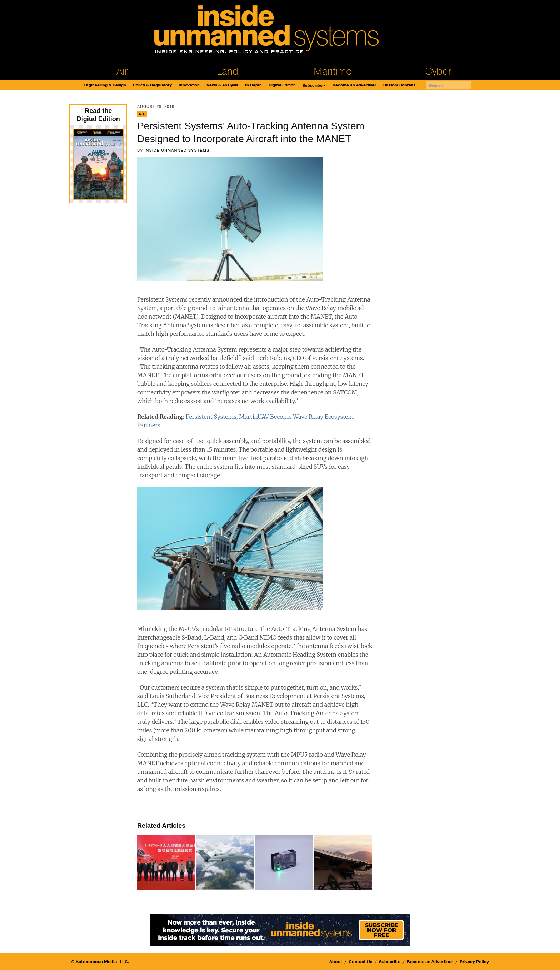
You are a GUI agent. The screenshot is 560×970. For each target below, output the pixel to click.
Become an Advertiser (354, 85)
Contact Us (361, 962)
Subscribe (312, 86)
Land (227, 71)
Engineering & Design (105, 85)
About (336, 962)
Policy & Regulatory (152, 85)
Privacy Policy (474, 962)
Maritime (333, 71)
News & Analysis (222, 85)
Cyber (438, 71)
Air (122, 71)
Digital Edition (282, 85)
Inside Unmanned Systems (177, 150)
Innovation (189, 85)
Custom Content (399, 85)
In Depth (253, 85)
